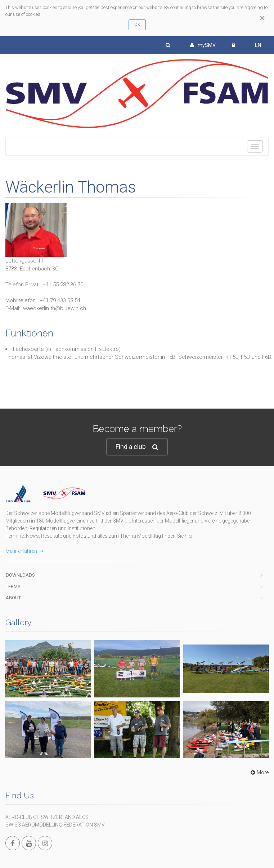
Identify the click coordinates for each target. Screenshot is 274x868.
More (259, 772)
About (13, 598)
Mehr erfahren (25, 551)
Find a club (137, 447)
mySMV (203, 45)
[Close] (262, 18)
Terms (13, 587)
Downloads (20, 575)
